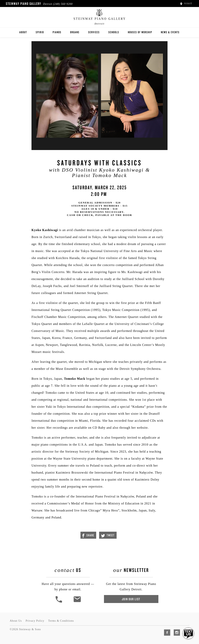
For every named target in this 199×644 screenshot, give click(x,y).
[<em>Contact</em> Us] (77, 602)
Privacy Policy (35, 621)
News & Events (170, 32)
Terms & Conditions (61, 621)
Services (94, 32)
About (23, 32)
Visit (186, 3)
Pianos (57, 32)
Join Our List (131, 599)
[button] (59, 602)
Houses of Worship (140, 32)
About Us (16, 621)
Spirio (40, 32)
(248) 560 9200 (63, 4)
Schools (114, 32)
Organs (75, 32)
